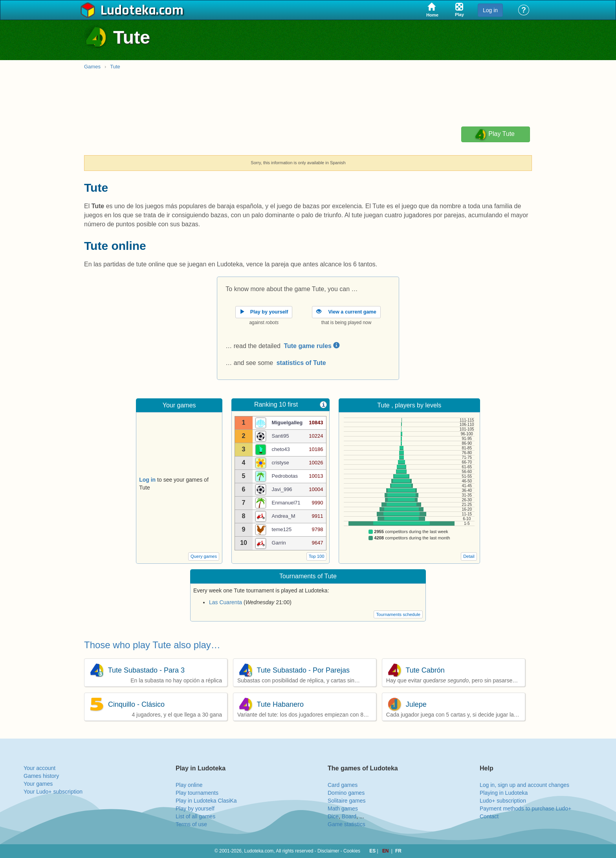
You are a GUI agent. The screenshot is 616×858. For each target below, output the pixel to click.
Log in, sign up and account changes (524, 785)
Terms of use (191, 824)
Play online (189, 785)
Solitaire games (347, 801)
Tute (115, 67)
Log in (490, 10)
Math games (343, 808)
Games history (41, 776)
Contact (489, 816)
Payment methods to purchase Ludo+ (525, 808)
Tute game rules (312, 346)
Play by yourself (195, 808)
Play (494, 134)
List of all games (195, 816)
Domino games (346, 793)
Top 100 (317, 556)
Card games (343, 785)
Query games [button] (204, 556)
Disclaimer (328, 851)
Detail (469, 556)
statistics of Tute (301, 363)
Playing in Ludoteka (504, 793)
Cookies (352, 851)
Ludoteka (128, 11)
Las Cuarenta (225, 602)
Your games (38, 784)
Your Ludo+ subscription (53, 792)
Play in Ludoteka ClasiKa (206, 801)
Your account (39, 768)
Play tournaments (197, 793)
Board (349, 816)
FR (398, 851)
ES (373, 851)
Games (92, 67)
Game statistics (346, 824)
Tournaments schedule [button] (398, 614)
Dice (333, 816)
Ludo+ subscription (503, 801)
